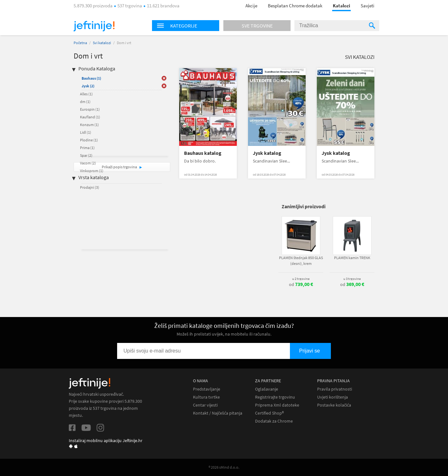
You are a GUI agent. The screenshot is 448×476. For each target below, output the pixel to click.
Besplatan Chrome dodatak (295, 6)
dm (85, 102)
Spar (86, 155)
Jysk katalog (267, 153)
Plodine (89, 140)
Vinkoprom (92, 171)
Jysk (88, 86)
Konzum (89, 125)
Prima (87, 148)
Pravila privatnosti (335, 389)
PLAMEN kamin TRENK (352, 258)
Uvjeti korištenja (332, 397)
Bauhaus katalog (203, 153)
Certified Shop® (269, 413)
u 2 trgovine (301, 279)
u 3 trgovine (352, 279)
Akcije (251, 6)
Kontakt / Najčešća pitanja (218, 413)
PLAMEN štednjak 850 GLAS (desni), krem (301, 261)
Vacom (88, 163)
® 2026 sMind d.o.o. (224, 467)
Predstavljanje (207, 389)
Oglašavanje (267, 389)
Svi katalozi (102, 43)
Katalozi (341, 6)
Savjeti (368, 6)
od (301, 284)
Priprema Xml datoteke (277, 405)
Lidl (86, 132)
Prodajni (90, 187)
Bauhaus (91, 78)
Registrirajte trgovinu (275, 397)
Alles (86, 94)
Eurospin (90, 109)
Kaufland (90, 117)
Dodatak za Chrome (274, 421)
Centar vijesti (205, 405)
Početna (80, 43)
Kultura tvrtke (206, 397)
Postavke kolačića (334, 405)
